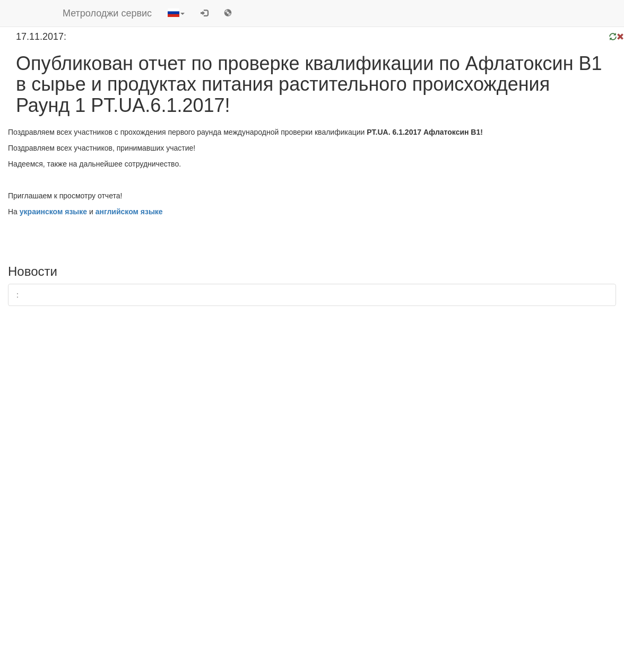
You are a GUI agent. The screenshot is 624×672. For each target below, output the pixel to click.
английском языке (129, 212)
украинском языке (53, 212)
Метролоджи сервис (107, 13)
